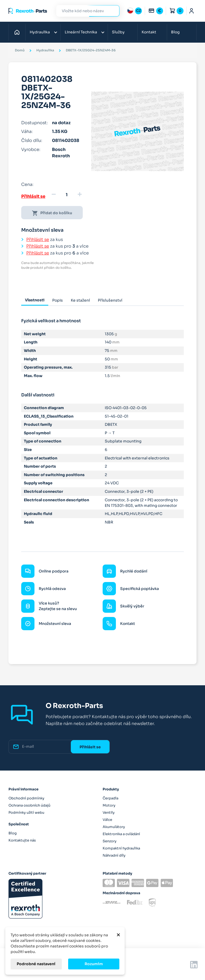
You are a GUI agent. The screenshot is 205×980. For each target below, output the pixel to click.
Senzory (110, 841)
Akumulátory (114, 827)
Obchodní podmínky (26, 798)
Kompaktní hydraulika (121, 848)
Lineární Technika (81, 32)
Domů (18, 32)
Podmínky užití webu (26, 813)
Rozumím (94, 964)
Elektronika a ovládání (121, 834)
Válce (107, 820)
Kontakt (149, 32)
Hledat (112, 11)
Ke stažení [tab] (80, 300)
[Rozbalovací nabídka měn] (156, 11)
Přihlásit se (33, 196)
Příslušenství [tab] (110, 300)
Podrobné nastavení (36, 964)
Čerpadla (110, 798)
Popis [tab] (58, 300)
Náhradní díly (114, 855)
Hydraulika (40, 32)
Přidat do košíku (52, 213)
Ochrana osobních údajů (29, 805)
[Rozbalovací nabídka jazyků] (134, 11)
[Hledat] (84, 11)
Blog (175, 32)
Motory (109, 805)
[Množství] (67, 195)
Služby (118, 32)
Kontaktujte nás (22, 840)
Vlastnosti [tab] (35, 300)
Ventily (109, 813)
